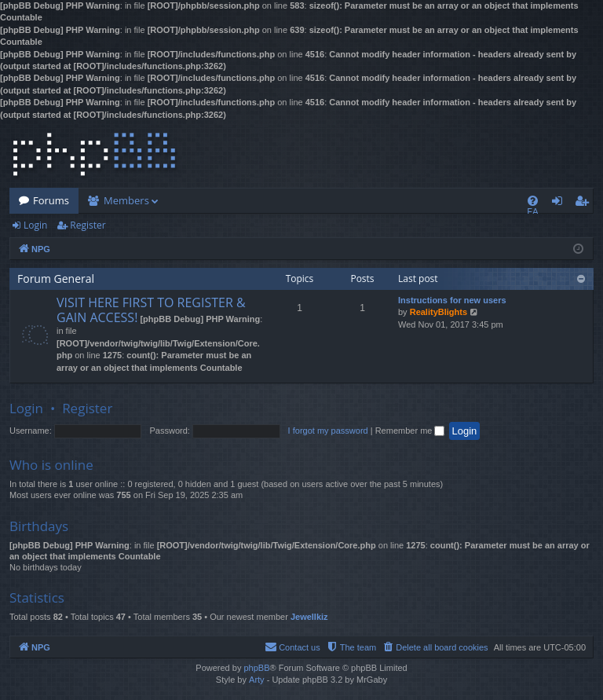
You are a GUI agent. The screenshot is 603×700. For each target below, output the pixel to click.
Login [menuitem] (560, 203)
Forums (51, 200)
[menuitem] (533, 201)
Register (88, 225)
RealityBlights (439, 312)
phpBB (256, 668)
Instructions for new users (452, 300)
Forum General (56, 279)
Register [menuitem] (585, 203)
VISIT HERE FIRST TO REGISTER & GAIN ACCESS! (151, 310)
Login (35, 225)
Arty (257, 680)
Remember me (410, 431)
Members (126, 200)
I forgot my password (328, 431)
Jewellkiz (309, 617)
